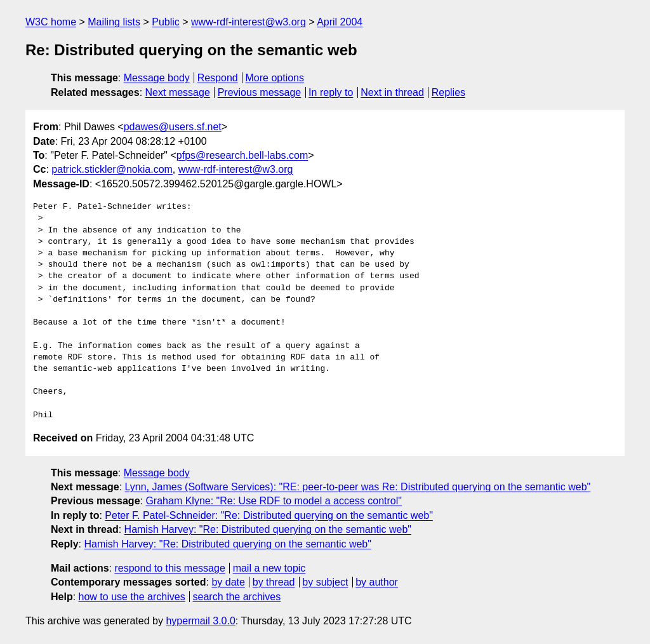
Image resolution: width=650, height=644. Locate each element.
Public (166, 22)
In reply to (331, 92)
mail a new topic (269, 568)
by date (228, 582)
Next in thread (392, 92)
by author (377, 582)
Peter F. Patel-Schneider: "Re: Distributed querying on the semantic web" (269, 515)
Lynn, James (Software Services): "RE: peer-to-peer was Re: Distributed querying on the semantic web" (358, 487)
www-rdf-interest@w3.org (249, 22)
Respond (218, 78)
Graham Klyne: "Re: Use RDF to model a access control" (274, 501)
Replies (448, 92)
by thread (274, 582)
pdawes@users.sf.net (173, 127)
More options (275, 78)
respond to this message (169, 568)
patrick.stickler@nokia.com (112, 169)
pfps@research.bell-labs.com (242, 155)
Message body (157, 78)
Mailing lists (114, 22)
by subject (325, 582)
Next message (178, 92)
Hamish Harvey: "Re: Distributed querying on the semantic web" (268, 529)
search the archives (237, 597)
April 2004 (340, 22)
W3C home (51, 22)
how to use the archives (132, 597)
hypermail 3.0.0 (200, 621)
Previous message (260, 92)
